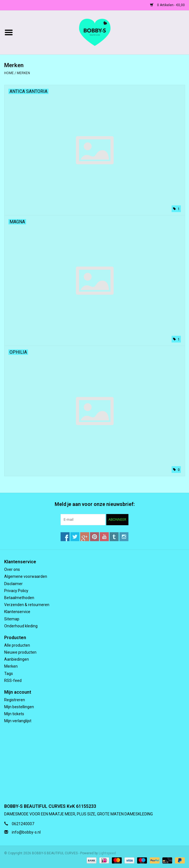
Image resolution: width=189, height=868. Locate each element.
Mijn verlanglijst (18, 721)
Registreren (15, 700)
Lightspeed (107, 853)
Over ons (12, 569)
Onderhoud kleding (21, 626)
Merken (23, 73)
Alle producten (17, 645)
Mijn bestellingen (19, 707)
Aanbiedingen (17, 659)
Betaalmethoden (19, 598)
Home (9, 73)
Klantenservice (17, 612)
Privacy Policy (16, 591)
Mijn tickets (14, 714)
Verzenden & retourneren (27, 605)
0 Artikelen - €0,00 (167, 5)
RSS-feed (13, 681)
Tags (9, 674)
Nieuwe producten (20, 652)
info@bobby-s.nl (26, 832)
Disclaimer (13, 584)
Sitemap (12, 619)
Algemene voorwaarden (26, 576)
